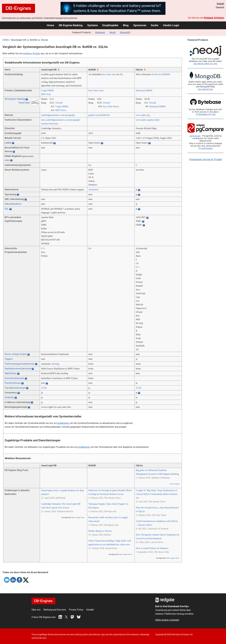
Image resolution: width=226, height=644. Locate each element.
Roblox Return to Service (100, 531)
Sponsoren (140, 25)
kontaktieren (63, 423)
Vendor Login (171, 25)
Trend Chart (24, 103)
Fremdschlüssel (13, 383)
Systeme (92, 25)
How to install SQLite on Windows (152, 548)
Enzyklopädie (110, 25)
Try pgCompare (206, 148)
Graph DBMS (47, 90)
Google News (80, 517)
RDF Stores (61, 110)
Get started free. (206, 89)
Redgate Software (214, 18)
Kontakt (90, 610)
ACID (44, 388)
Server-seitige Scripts (16, 354)
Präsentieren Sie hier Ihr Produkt (206, 159)
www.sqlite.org (143, 115)
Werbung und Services (55, 610)
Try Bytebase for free (206, 114)
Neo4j (112, 32)
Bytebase (100, 32)
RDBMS (166, 74)
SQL (7, 209)
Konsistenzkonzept (14, 378)
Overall (59, 103)
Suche (155, 25)
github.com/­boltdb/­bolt (99, 115)
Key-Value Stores (111, 106)
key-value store (109, 74)
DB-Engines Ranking (71, 25)
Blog (126, 25)
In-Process (157, 74)
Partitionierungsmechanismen (19, 364)
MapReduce (11, 373)
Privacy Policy (76, 610)
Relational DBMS (144, 90)
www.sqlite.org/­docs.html (148, 120)
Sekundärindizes (13, 204)
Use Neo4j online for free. (206, 64)
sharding (55, 364)
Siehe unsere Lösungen (167, 620)
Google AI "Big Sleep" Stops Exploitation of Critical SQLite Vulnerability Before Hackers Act (157, 494)
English (220, 4)
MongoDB (125, 32)
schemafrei (93, 190)
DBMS (6, 40)
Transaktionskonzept (15, 388)
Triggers (9, 359)
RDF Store (46, 94)
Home (50, 25)
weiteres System (32, 53)
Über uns (36, 610)
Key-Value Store (96, 90)
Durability (9, 397)
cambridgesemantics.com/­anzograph (58, 115)
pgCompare (195, 136)
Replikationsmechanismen (18, 369)
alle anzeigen (175, 484)
